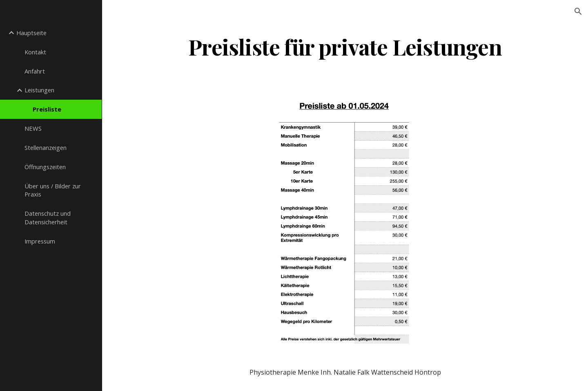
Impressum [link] (40, 241)
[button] (578, 11)
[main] (345, 46)
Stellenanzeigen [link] (46, 147)
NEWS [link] (33, 128)
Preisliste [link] (47, 109)
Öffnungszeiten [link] (45, 167)
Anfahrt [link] (35, 71)
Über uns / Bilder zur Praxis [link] (53, 190)
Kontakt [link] (35, 52)
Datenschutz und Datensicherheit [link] (48, 218)
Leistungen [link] (39, 90)
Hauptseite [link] (31, 33)
